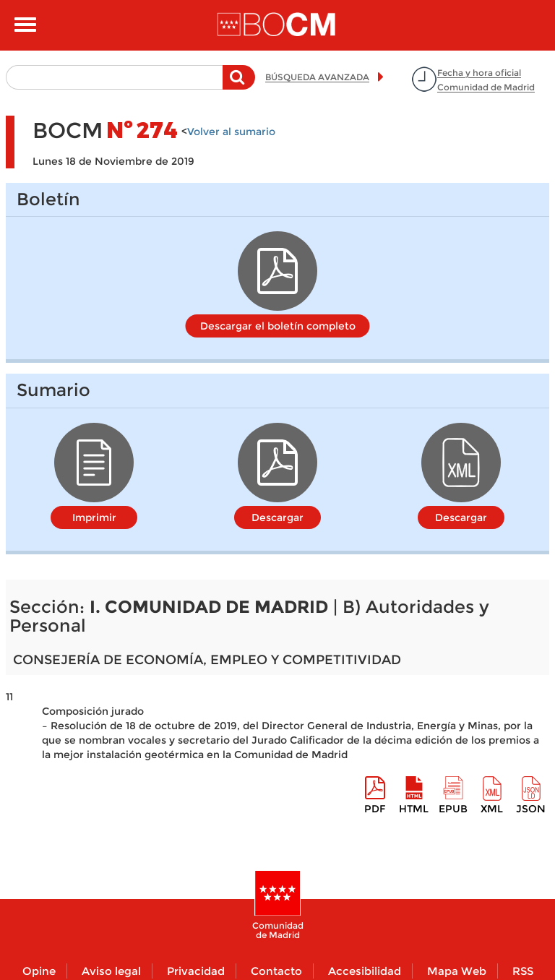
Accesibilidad (365, 971)
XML (492, 809)
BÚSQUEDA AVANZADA (317, 77)
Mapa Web (457, 971)
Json (531, 809)
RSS (523, 971)
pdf (375, 809)
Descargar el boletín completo (278, 326)
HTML (414, 809)
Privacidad (196, 971)
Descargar (277, 517)
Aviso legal (111, 971)
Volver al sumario (231, 132)
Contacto (276, 971)
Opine (39, 971)
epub (453, 809)
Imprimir (94, 517)
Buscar (239, 85)
